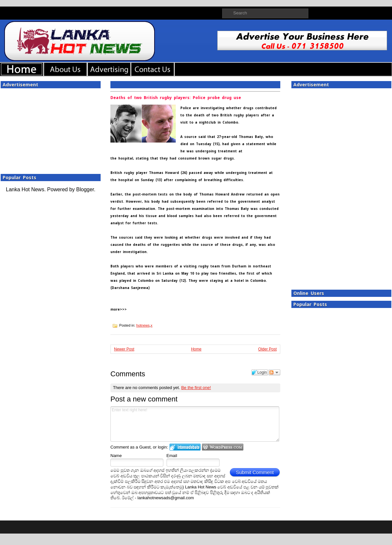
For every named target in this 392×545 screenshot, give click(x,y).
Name (116, 456)
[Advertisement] (51, 129)
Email (172, 456)
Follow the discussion (274, 372)
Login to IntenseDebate (185, 447)
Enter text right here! (195, 424)
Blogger (85, 189)
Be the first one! (196, 388)
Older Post (267, 349)
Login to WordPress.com (223, 447)
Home (196, 349)
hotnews (143, 325)
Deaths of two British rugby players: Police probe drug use (176, 98)
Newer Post (124, 349)
